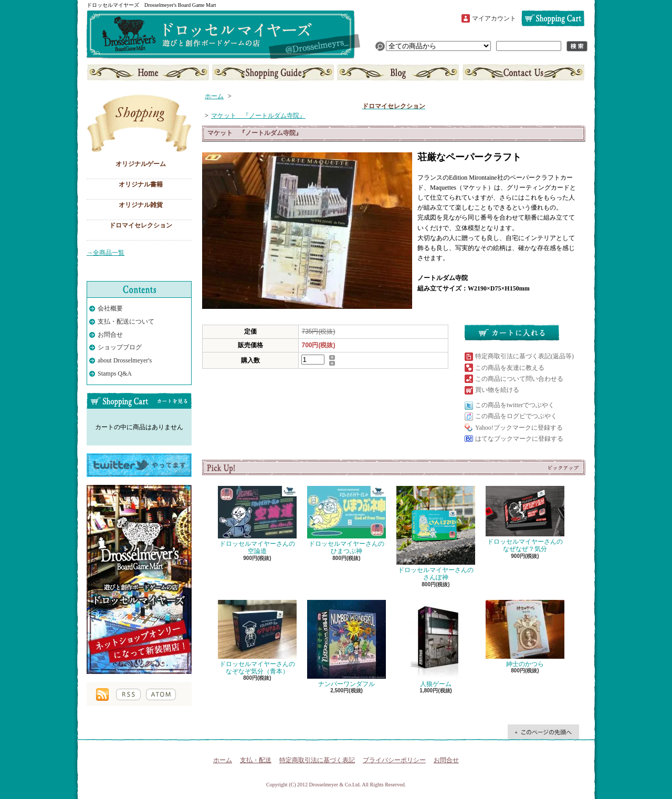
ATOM (161, 694)
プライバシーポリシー (394, 760)
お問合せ (522, 72)
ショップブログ (398, 72)
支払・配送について (273, 72)
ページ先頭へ (543, 732)
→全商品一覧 (106, 253)
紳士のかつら (525, 634)
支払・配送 (256, 760)
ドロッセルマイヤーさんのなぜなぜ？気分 (525, 519)
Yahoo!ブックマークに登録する (519, 428)
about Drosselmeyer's (125, 360)
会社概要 (110, 308)
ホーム (149, 72)
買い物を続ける (497, 390)
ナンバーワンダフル (346, 644)
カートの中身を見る (139, 401)
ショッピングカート (553, 18)
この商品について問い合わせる (519, 379)
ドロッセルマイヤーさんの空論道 (257, 520)
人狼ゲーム (436, 644)
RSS (128, 694)
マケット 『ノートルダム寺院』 (258, 116)
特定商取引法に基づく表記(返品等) (524, 356)
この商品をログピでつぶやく (516, 416)
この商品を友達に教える (510, 368)
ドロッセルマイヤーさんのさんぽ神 (436, 533)
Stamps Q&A (115, 373)
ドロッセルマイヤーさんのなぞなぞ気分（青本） (257, 637)
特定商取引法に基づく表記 (317, 760)
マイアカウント (494, 18)
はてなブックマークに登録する (519, 439)
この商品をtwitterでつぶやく (515, 405)
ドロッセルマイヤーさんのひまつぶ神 (346, 520)
